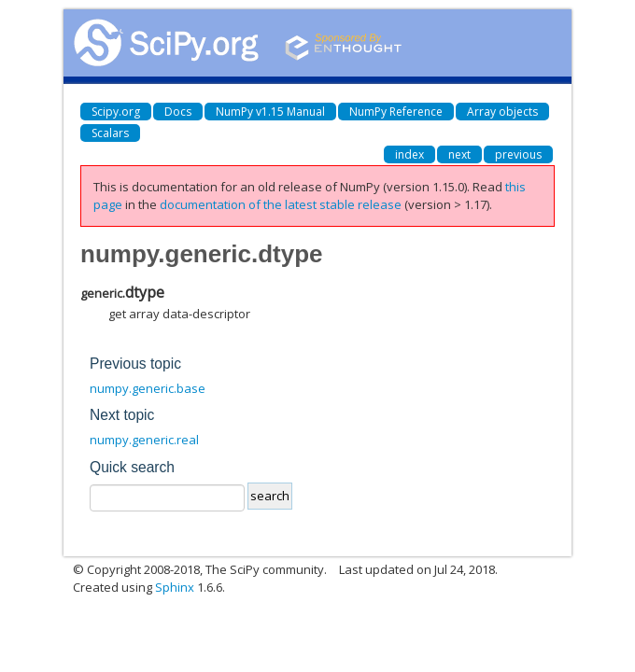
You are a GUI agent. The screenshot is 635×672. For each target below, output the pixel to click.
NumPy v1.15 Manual (270, 112)
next (459, 154)
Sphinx (175, 587)
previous (518, 154)
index (409, 154)
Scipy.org (116, 112)
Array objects (502, 112)
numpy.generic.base (148, 388)
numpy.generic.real (144, 440)
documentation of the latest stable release (281, 204)
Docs (178, 112)
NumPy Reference (396, 112)
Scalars (110, 133)
